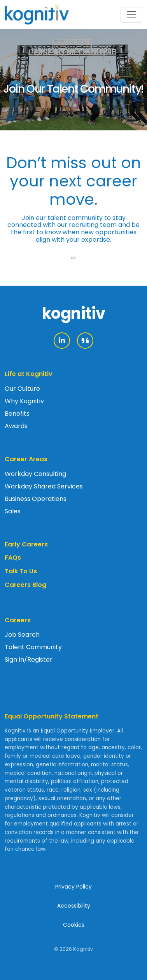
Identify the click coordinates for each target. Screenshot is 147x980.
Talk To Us (21, 571)
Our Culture (22, 389)
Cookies (74, 925)
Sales (13, 511)
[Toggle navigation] (131, 15)
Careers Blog (25, 585)
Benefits (17, 414)
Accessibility (74, 906)
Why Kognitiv (24, 401)
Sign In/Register (29, 659)
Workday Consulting (35, 474)
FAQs (13, 558)
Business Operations (36, 499)
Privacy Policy (73, 887)
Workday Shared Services (44, 486)
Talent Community (33, 647)
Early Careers (26, 544)
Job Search (22, 635)
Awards (16, 426)
